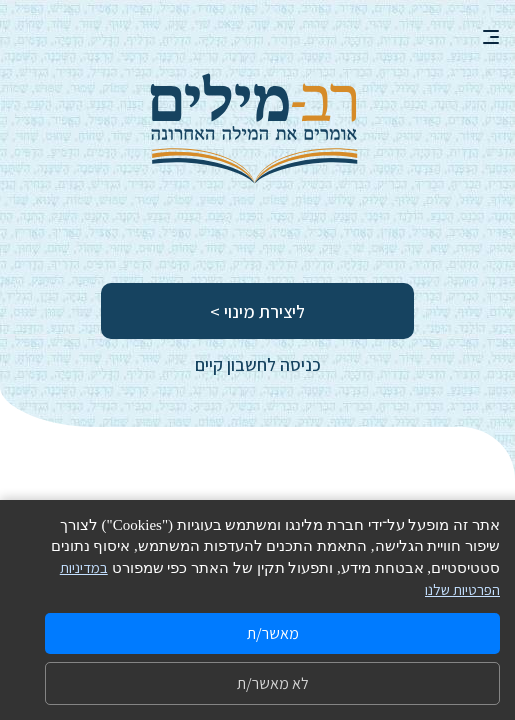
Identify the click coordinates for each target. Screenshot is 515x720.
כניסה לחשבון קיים (258, 364)
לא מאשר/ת (273, 683)
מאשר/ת (273, 633)
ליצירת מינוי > (257, 311)
